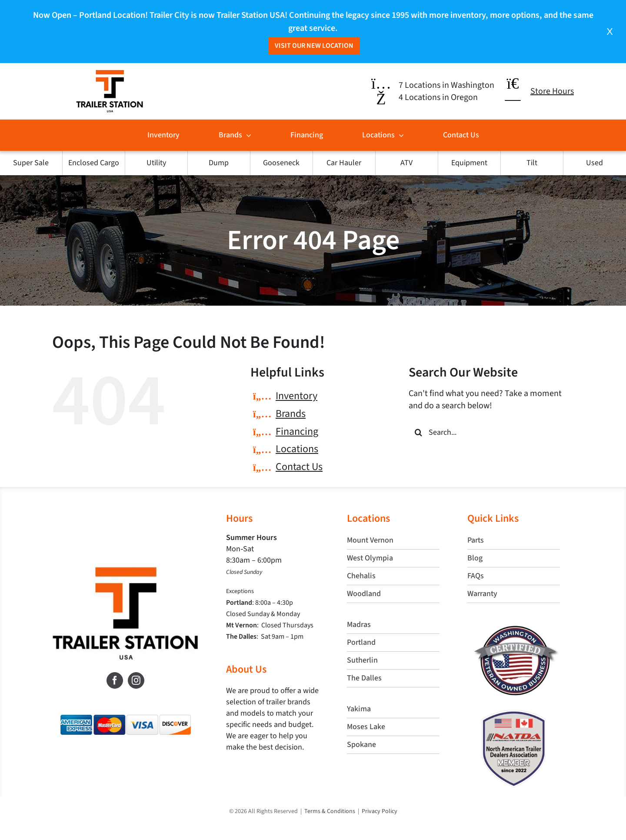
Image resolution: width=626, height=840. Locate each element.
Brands (291, 414)
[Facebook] (115, 680)
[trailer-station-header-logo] (110, 74)
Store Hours (552, 91)
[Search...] (491, 432)
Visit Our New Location (314, 46)
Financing (297, 432)
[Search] (418, 432)
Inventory (296, 396)
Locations (297, 449)
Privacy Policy (380, 811)
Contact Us (299, 467)
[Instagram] (136, 680)
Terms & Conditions (330, 811)
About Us (246, 669)
